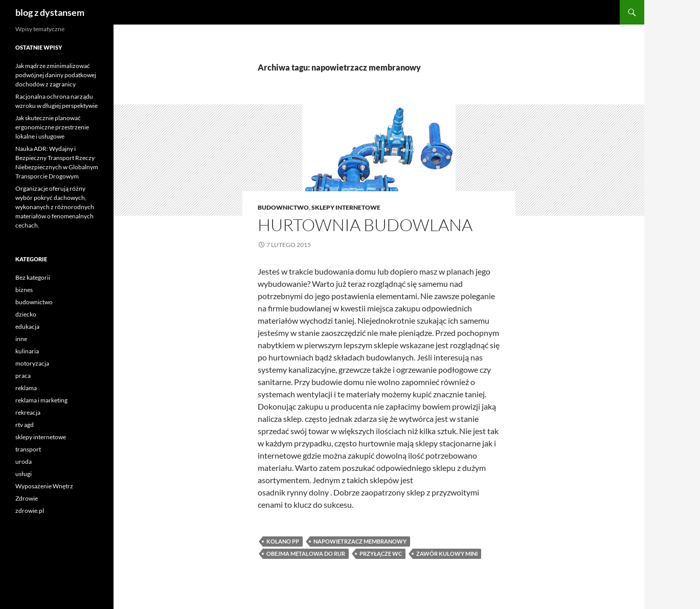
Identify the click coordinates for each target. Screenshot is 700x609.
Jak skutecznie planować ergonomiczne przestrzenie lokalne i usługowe (52, 127)
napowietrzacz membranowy (360, 541)
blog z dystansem (50, 12)
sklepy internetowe (346, 207)
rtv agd (25, 425)
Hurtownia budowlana (365, 225)
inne (21, 339)
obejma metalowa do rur (306, 554)
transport (28, 449)
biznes (24, 290)
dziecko (26, 314)
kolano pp (283, 541)
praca (23, 376)
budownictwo (283, 207)
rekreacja (28, 412)
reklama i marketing (41, 400)
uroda (24, 461)
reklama (26, 388)
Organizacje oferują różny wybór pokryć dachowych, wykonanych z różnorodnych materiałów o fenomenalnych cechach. (55, 207)
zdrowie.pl (30, 511)
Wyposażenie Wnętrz (44, 486)
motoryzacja (32, 363)
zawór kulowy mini (447, 554)
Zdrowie (27, 498)
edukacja (27, 326)
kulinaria (27, 351)
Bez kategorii (33, 277)
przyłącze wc (381, 554)
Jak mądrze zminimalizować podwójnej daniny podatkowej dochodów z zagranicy (56, 75)
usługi (24, 474)
